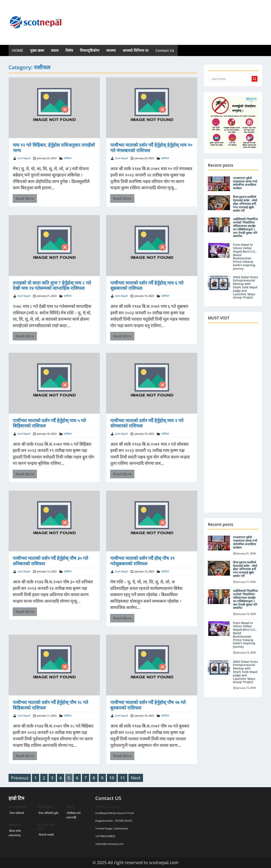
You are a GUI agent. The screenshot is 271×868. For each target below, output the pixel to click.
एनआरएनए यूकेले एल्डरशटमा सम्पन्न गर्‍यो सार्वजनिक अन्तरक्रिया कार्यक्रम (245, 183)
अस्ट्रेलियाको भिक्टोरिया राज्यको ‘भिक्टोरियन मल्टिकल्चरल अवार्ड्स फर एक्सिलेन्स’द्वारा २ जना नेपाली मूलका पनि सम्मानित (245, 228)
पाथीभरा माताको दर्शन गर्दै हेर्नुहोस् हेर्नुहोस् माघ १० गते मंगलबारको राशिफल (151, 147)
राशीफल (67, 158)
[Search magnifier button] (255, 79)
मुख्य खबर (37, 50)
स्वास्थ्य (111, 50)
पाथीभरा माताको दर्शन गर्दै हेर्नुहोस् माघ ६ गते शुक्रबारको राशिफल (147, 285)
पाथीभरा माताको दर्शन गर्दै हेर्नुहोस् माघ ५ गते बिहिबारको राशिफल (49, 423)
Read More (25, 198)
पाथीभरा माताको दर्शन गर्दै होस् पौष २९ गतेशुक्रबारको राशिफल (142, 561)
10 (112, 778)
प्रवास (55, 50)
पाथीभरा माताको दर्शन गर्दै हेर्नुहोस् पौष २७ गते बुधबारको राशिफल (148, 705)
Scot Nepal (24, 158)
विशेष (69, 50)
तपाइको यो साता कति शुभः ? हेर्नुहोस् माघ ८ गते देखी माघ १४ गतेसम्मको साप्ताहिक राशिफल (52, 285)
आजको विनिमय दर (135, 50)
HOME (18, 50)
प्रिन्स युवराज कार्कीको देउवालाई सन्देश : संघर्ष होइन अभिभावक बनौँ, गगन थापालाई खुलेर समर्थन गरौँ (245, 204)
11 (122, 778)
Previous (20, 778)
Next (136, 778)
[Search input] (231, 79)
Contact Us (165, 50)
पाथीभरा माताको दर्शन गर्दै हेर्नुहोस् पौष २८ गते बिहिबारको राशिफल (50, 705)
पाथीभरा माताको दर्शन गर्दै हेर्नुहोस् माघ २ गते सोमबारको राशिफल (147, 423)
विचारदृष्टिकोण (90, 50)
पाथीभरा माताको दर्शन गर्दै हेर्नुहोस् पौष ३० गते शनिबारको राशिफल (50, 561)
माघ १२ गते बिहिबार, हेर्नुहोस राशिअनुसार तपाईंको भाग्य (54, 147)
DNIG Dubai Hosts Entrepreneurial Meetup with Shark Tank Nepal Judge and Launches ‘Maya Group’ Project (246, 287)
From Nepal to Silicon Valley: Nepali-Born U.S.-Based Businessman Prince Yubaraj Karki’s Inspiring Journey (245, 257)
